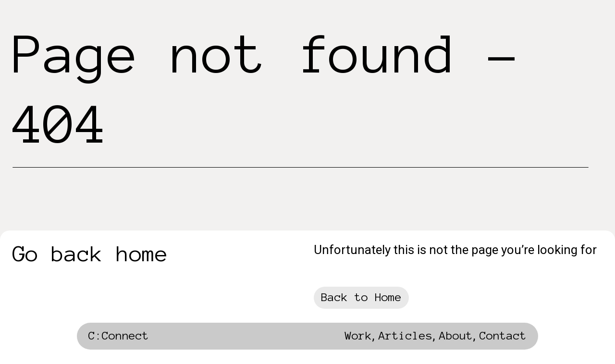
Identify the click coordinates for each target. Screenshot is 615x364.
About (456, 336)
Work (358, 336)
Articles (406, 336)
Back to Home (361, 297)
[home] (119, 339)
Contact (503, 336)
